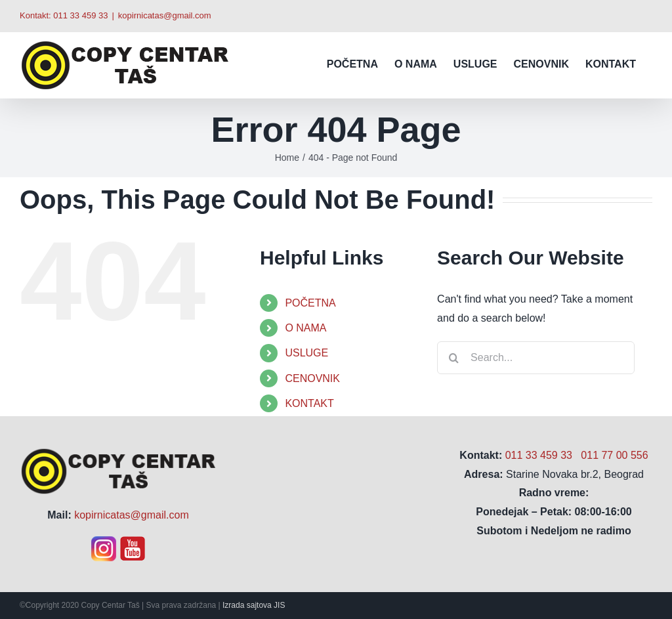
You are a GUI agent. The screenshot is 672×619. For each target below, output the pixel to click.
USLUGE (306, 353)
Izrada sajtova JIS (254, 605)
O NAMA (305, 328)
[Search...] (536, 358)
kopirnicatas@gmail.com (165, 15)
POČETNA (310, 303)
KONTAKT (309, 403)
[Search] (453, 358)
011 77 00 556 (614, 455)
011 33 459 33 (80, 15)
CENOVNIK (312, 378)
